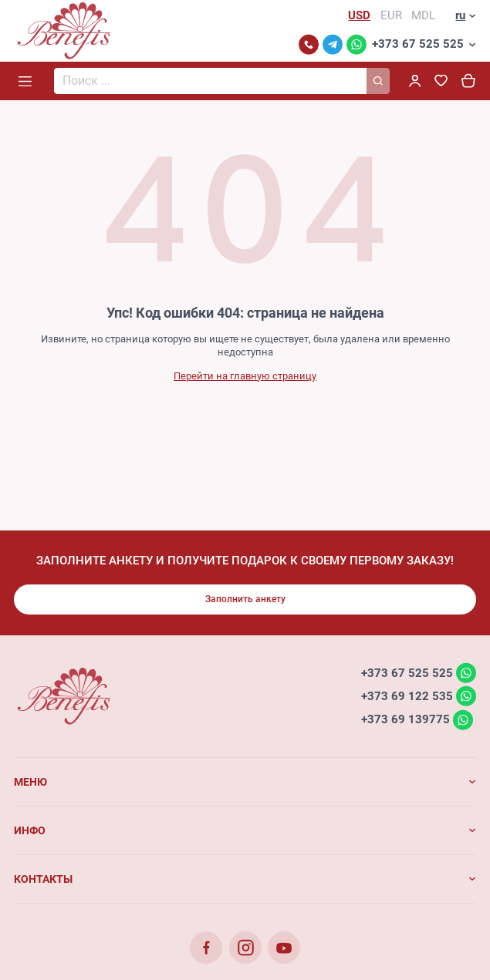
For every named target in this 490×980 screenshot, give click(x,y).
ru (460, 15)
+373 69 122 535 (407, 695)
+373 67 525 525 (418, 44)
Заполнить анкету (245, 599)
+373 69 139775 (406, 719)
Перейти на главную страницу (245, 376)
